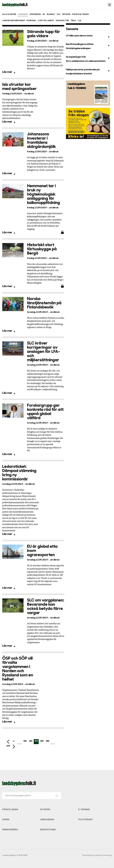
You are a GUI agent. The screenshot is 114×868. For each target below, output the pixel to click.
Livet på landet (46, 21)
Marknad (31, 21)
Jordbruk (23, 14)
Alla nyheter (9, 14)
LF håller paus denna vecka (88, 36)
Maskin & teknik (80, 14)
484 (42, 741)
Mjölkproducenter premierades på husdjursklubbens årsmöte (88, 72)
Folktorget (86, 820)
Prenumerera (10, 830)
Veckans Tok (62, 21)
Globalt (51, 14)
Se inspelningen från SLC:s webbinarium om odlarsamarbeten (88, 59)
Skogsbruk (35, 14)
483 (36, 741)
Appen (6, 820)
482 (31, 741)
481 (25, 741)
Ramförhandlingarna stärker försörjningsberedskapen (88, 46)
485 (47, 741)
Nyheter (45, 810)
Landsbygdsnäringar (14, 21)
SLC (59, 14)
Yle (79, 21)
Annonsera (47, 820)
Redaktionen (48, 830)
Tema (73, 21)
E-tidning (84, 810)
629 (8, 746)
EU (44, 14)
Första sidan (10, 810)
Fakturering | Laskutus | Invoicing (97, 855)
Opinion (66, 14)
